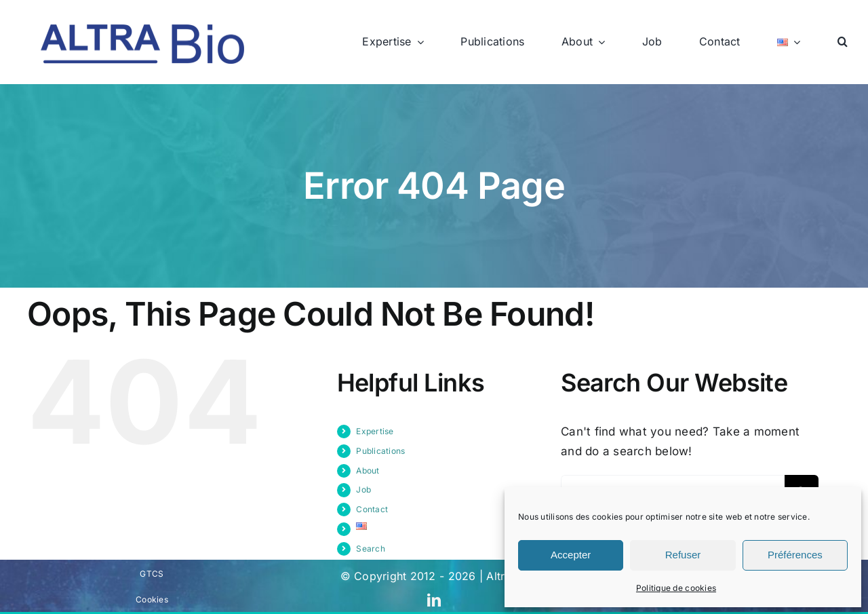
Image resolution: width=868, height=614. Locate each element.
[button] (843, 42)
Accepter (571, 555)
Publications (380, 451)
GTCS (152, 574)
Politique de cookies (676, 588)
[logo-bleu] (142, 30)
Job (363, 490)
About (368, 471)
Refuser (683, 555)
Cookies (152, 599)
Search (371, 549)
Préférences (795, 555)
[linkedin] (434, 600)
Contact (372, 509)
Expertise (375, 431)
